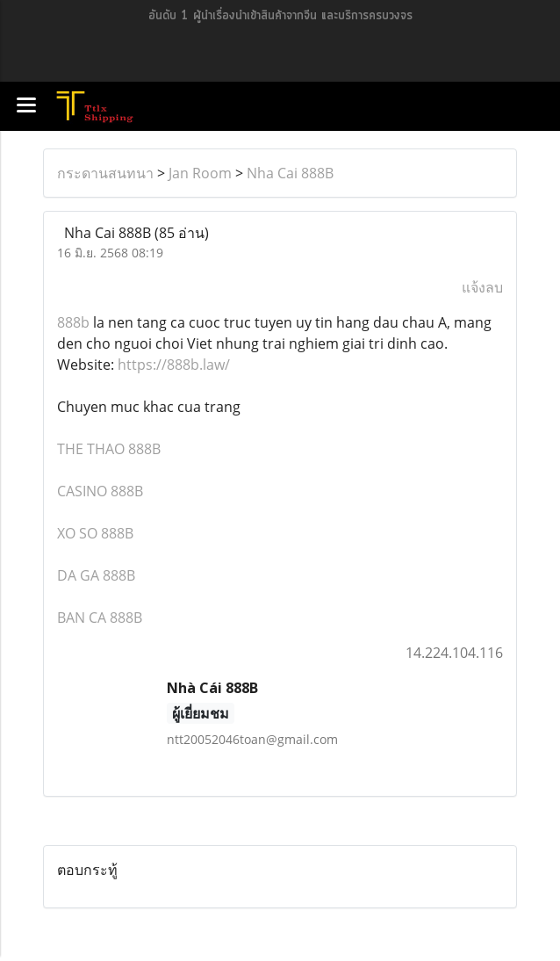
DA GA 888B (96, 575)
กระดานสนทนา (105, 173)
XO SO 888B (95, 533)
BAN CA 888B (100, 618)
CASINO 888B (100, 491)
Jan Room (200, 173)
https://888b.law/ (174, 365)
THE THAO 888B (109, 449)
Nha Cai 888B (290, 173)
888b (73, 322)
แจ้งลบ (482, 287)
